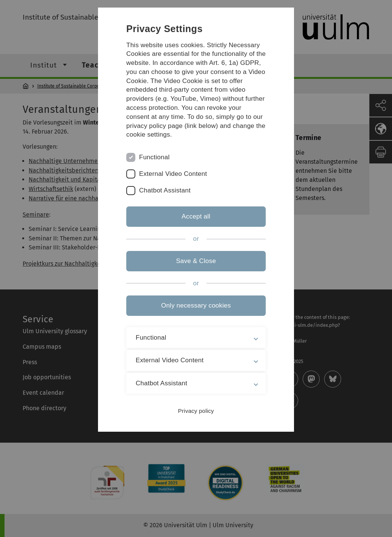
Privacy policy (196, 411)
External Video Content (173, 174)
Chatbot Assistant (165, 190)
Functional (154, 157)
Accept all (196, 216)
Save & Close (196, 261)
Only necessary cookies (196, 305)
